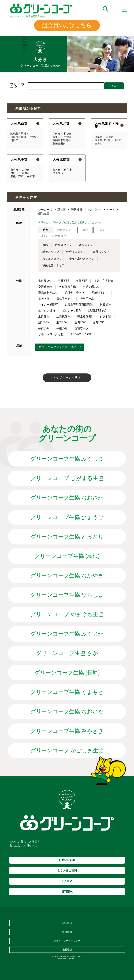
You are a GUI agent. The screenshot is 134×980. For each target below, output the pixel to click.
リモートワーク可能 (51, 334)
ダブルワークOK (81, 334)
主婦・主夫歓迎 (104, 281)
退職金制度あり (48, 293)
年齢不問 (81, 281)
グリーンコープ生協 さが (67, 653)
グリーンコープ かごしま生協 (67, 750)
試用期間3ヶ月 (98, 311)
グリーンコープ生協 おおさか (67, 498)
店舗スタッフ (63, 245)
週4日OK (98, 322)
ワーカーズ (45, 210)
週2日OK (62, 322)
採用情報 (67, 923)
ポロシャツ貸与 (72, 311)
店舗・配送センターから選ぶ (58, 347)
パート (111, 210)
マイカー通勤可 (48, 305)
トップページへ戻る (67, 378)
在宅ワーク (81, 328)
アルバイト (94, 210)
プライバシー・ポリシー (67, 941)
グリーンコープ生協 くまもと (67, 692)
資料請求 (67, 892)
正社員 (62, 210)
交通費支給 (45, 287)
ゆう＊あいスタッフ (81, 259)
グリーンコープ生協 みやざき (67, 731)
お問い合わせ (67, 860)
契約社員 (77, 210)
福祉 (85, 230)
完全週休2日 (85, 316)
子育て (101, 230)
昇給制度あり (100, 293)
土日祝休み (63, 316)
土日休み (44, 316)
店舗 (46, 230)
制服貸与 (105, 305)
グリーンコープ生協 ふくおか (67, 634)
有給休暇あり (91, 287)
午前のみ (44, 328)
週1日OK (44, 322)
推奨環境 (67, 950)
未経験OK (44, 281)
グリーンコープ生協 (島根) (67, 556)
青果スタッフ (101, 252)
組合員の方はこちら (67, 25)
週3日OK (80, 322)
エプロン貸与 (47, 311)
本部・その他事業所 (54, 236)
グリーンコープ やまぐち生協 (67, 614)
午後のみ (62, 328)
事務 (45, 245)
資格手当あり (65, 299)
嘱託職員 (44, 214)
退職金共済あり (75, 293)
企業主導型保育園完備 (79, 305)
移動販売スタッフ (54, 265)
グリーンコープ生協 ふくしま (67, 459)
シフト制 (105, 316)
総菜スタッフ (51, 252)
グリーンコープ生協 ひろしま (67, 595)
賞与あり (44, 299)
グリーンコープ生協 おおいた (67, 711)
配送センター (65, 230)
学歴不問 (63, 281)
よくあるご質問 (67, 871)
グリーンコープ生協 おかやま (67, 575)
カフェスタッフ (52, 259)
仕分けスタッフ (76, 252)
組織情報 (67, 932)
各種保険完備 (68, 287)
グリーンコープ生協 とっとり (67, 537)
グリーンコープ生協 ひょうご (67, 517)
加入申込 (67, 881)
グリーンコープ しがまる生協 (67, 478)
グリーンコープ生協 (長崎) (67, 673)
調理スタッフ (87, 245)
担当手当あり (88, 299)
